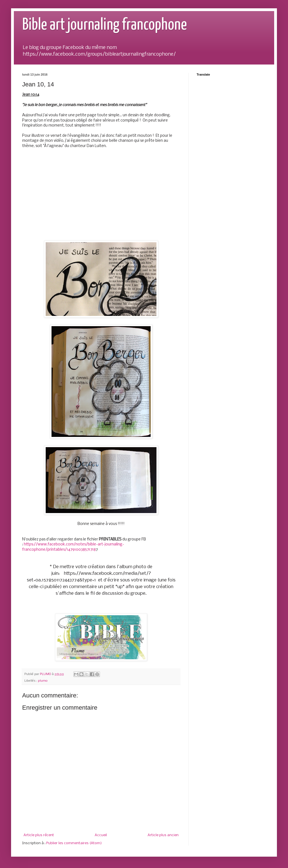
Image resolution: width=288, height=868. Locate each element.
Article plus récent (39, 835)
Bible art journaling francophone (105, 25)
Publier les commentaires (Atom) (74, 843)
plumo (43, 681)
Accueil (101, 835)
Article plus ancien (163, 835)
